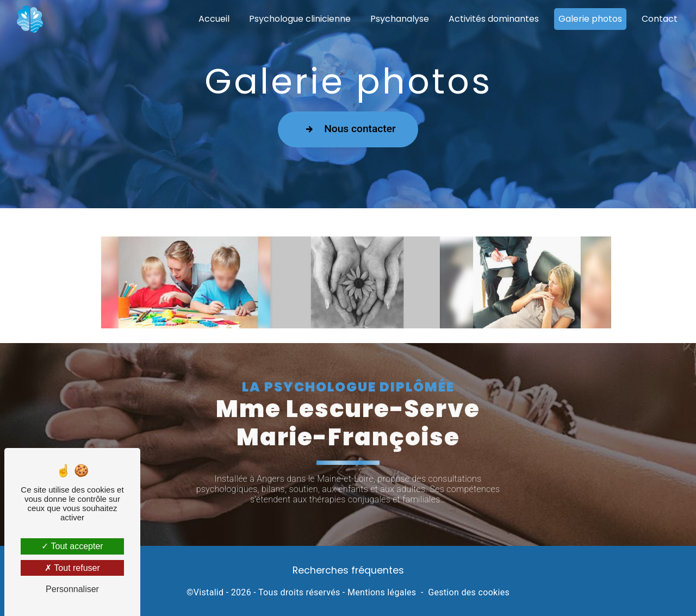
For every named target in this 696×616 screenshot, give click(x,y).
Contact (660, 19)
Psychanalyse (400, 19)
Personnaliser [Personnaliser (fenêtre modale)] (72, 589)
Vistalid (209, 592)
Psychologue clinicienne (300, 19)
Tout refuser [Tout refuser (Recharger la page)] (72, 568)
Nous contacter (348, 129)
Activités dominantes (494, 19)
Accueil (214, 19)
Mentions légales (382, 592)
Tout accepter (72, 546)
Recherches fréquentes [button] (348, 570)
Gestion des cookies (469, 592)
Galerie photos (590, 19)
